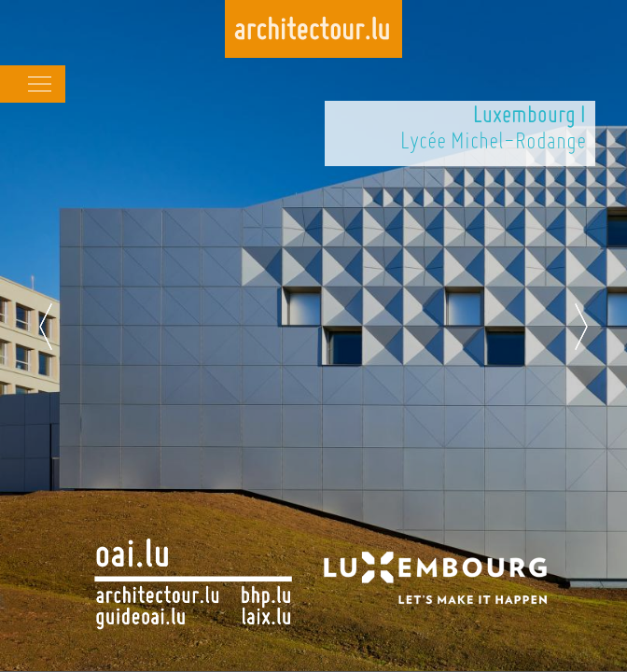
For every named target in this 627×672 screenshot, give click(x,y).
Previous (46, 327)
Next (581, 327)
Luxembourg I (529, 117)
